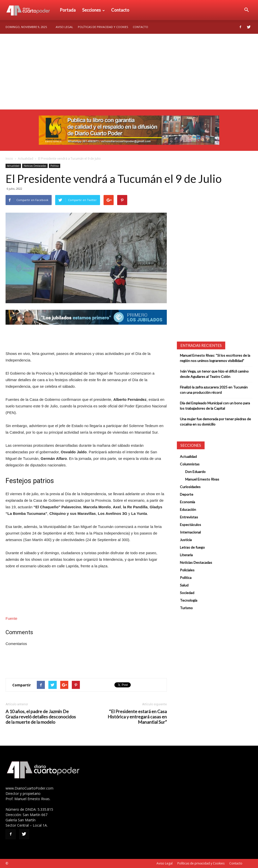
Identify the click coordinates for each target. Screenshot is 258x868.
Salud (184, 585)
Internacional (190, 532)
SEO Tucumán (19, 863)
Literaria (186, 555)
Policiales (187, 570)
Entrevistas (189, 517)
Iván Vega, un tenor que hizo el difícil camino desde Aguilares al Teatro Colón (214, 374)
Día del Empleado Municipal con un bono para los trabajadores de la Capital (215, 406)
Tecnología (189, 600)
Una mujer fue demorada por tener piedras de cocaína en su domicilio (215, 422)
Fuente (11, 618)
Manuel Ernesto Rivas (202, 479)
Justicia (186, 540)
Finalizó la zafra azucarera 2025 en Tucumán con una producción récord (214, 390)
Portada (68, 10)
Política (55, 166)
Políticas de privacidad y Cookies (103, 27)
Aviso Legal (64, 27)
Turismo (186, 608)
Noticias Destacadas (35, 166)
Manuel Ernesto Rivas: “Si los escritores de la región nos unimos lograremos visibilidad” (215, 358)
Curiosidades (190, 487)
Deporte (187, 494)
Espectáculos (190, 525)
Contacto (120, 10)
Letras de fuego (192, 547)
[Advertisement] (129, 72)
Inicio (9, 159)
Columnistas (190, 464)
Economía (187, 502)
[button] (246, 10)
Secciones (93, 10)
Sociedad (187, 593)
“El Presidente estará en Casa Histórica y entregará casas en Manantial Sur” (137, 717)
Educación (188, 509)
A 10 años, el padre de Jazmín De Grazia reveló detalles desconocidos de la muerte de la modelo (41, 717)
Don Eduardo (195, 472)
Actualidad (26, 159)
